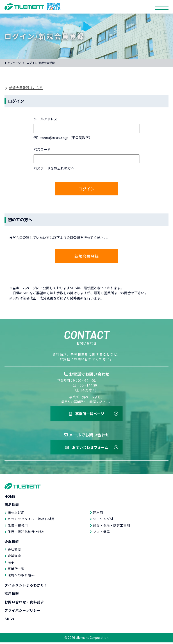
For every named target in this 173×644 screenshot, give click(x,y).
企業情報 (12, 543)
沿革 (11, 564)
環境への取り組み (21, 577)
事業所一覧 (16, 570)
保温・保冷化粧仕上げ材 (26, 533)
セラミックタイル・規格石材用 (31, 520)
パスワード (42, 149)
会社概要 (14, 551)
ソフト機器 (101, 533)
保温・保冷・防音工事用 (112, 527)
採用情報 (12, 595)
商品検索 (12, 506)
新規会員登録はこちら (26, 88)
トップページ (13, 63)
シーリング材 (103, 520)
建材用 (98, 514)
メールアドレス (45, 119)
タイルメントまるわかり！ (26, 586)
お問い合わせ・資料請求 (24, 603)
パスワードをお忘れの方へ (54, 168)
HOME (10, 498)
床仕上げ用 (16, 514)
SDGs (9, 620)
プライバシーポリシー (23, 612)
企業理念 (14, 557)
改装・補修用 (18, 527)
